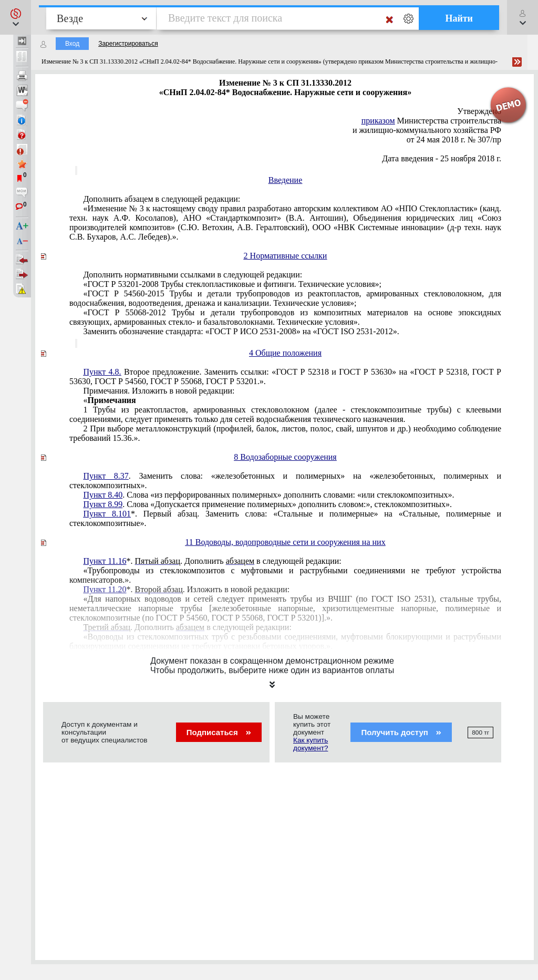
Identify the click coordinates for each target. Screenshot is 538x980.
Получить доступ (401, 732)
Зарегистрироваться (128, 44)
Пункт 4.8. (102, 372)
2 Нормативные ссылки (286, 256)
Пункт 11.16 (105, 561)
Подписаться (219, 732)
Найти (459, 18)
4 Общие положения (285, 353)
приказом (378, 121)
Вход (72, 44)
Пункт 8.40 (103, 495)
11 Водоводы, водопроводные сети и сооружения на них (285, 542)
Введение (286, 180)
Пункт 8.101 (107, 514)
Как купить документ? (311, 744)
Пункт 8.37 (106, 476)
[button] (15, 17)
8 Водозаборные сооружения (285, 457)
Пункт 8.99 (103, 504)
